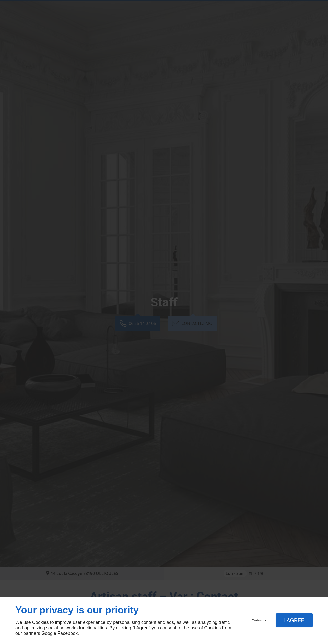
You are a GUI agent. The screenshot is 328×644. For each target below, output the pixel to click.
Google (49, 633)
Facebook (68, 633)
